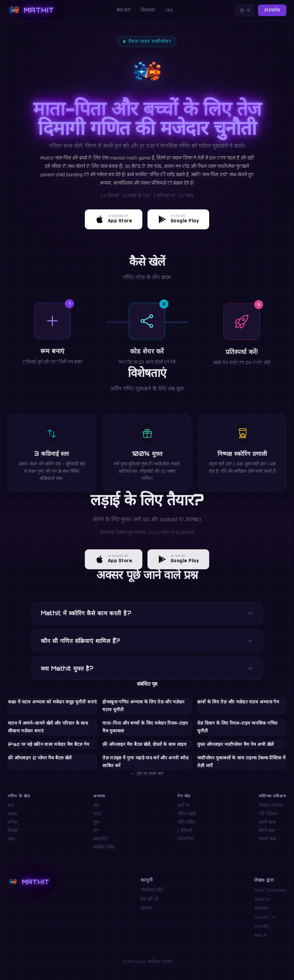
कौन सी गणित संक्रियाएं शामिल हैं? (147, 641)
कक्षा (11, 839)
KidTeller (262, 908)
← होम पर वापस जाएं (147, 774)
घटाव (97, 814)
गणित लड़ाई (187, 814)
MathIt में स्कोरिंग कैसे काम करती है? (147, 613)
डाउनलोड (272, 10)
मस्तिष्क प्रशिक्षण (271, 806)
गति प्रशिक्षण (268, 814)
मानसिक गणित (104, 847)
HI (245, 10)
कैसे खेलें (124, 10)
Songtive (262, 899)
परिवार (13, 822)
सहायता (146, 908)
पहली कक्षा (267, 822)
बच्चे (11, 806)
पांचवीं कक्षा (267, 839)
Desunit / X (265, 917)
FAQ (169, 10)
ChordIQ (261, 926)
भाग (96, 831)
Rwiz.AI (261, 935)
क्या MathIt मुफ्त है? (147, 668)
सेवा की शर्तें (150, 899)
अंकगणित (100, 839)
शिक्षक (13, 831)
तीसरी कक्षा (267, 831)
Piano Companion (270, 890)
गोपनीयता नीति (152, 890)
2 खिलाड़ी (185, 831)
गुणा (96, 822)
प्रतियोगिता (185, 839)
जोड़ (96, 806)
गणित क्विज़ (186, 822)
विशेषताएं (148, 10)
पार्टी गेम (183, 806)
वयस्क (13, 814)
